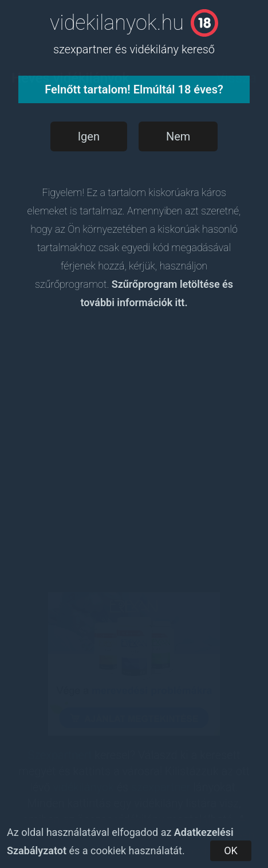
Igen (89, 136)
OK (231, 851)
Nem (178, 136)
